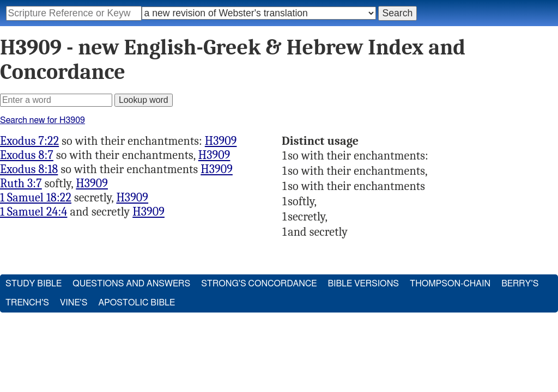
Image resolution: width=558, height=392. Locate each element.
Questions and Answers (131, 284)
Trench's (27, 303)
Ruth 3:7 (21, 183)
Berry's (520, 284)
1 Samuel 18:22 (36, 198)
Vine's (74, 303)
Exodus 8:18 (29, 169)
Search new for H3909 (43, 120)
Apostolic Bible (137, 303)
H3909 (221, 141)
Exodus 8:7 (27, 155)
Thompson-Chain (450, 284)
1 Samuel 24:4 (34, 212)
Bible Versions (363, 284)
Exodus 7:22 (29, 141)
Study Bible (34, 284)
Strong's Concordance (259, 284)
